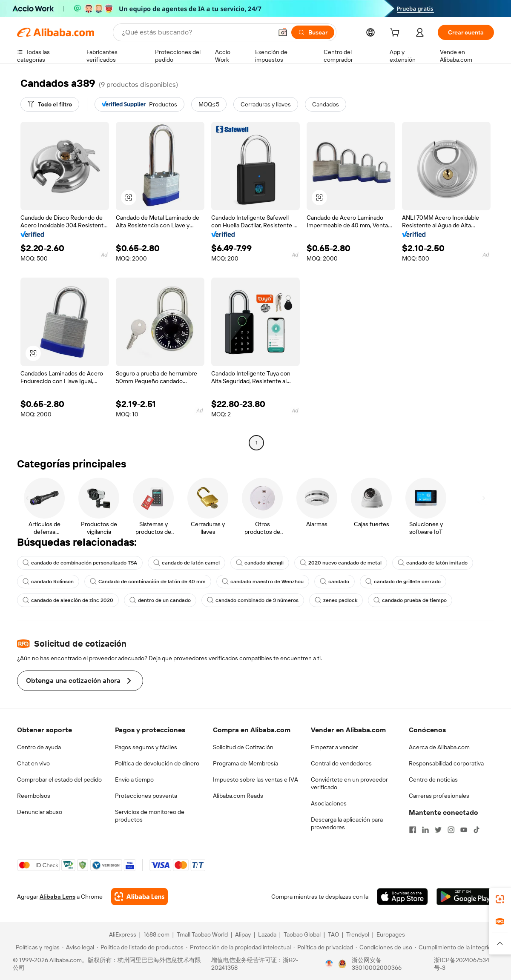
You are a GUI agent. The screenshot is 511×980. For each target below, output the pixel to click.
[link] (500, 899)
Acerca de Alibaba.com (439, 747)
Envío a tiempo (134, 779)
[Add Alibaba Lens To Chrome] (139, 897)
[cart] (396, 34)
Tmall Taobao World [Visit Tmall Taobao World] (202, 934)
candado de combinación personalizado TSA (80, 563)
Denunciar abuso (40, 812)
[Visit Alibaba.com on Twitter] (438, 830)
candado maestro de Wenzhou (263, 582)
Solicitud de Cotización (243, 747)
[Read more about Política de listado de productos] (140, 947)
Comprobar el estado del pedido (59, 779)
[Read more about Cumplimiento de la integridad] (456, 947)
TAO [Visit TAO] (333, 934)
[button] (283, 32)
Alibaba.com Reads (238, 796)
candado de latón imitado (433, 563)
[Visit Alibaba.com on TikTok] (477, 830)
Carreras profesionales (439, 796)
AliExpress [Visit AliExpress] (123, 934)
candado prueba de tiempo (410, 600)
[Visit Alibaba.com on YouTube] (464, 830)
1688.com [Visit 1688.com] (156, 934)
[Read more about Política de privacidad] (323, 947)
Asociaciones (329, 803)
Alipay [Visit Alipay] (243, 934)
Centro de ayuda (39, 747)
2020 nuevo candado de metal (341, 563)
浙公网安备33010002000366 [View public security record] (377, 964)
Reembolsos (34, 796)
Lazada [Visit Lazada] (267, 934)
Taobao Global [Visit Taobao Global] (302, 934)
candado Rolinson (48, 582)
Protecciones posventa (146, 796)
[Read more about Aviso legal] (78, 947)
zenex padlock (336, 600)
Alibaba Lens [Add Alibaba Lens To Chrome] (57, 897)
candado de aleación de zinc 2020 (68, 600)
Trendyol (358, 934)
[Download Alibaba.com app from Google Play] (465, 897)
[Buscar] (313, 32)
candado (334, 582)
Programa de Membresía (245, 763)
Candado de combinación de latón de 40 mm (148, 582)
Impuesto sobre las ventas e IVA (255, 779)
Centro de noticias (433, 779)
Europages (391, 934)
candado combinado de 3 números (253, 600)
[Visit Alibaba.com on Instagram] (451, 830)
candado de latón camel (187, 563)
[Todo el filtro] (50, 104)
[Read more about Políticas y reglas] (36, 947)
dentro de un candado (160, 600)
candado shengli (260, 563)
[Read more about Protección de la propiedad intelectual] (238, 947)
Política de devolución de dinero (157, 763)
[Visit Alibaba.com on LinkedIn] (425, 830)
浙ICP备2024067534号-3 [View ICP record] (462, 964)
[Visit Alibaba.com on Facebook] (413, 830)
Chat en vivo (33, 763)
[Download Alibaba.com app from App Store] (402, 897)
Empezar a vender (334, 747)
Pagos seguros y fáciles (146, 747)
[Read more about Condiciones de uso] (384, 947)
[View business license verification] (329, 964)
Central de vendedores (341, 763)
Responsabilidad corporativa (446, 763)
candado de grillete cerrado (403, 582)
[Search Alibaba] (196, 32)
